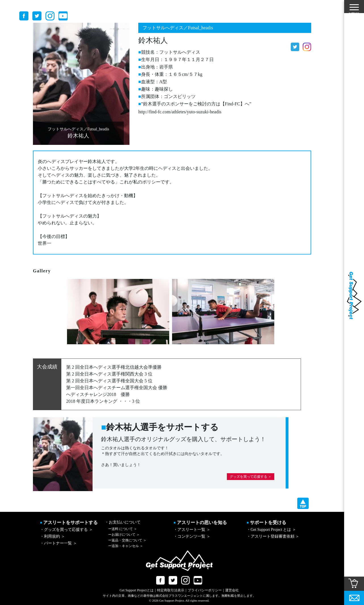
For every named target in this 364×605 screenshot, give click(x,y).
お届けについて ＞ (124, 535)
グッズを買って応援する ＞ (251, 477)
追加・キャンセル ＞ (126, 546)
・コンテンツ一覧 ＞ (192, 536)
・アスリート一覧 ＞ (192, 530)
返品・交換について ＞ (127, 540)
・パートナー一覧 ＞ (58, 543)
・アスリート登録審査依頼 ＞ (273, 536)
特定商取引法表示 (171, 590)
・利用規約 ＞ (53, 536)
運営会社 (232, 590)
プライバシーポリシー (205, 590)
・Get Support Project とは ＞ (271, 530)
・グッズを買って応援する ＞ (66, 530)
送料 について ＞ (123, 529)
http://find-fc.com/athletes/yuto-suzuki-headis (180, 112)
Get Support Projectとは (136, 590)
